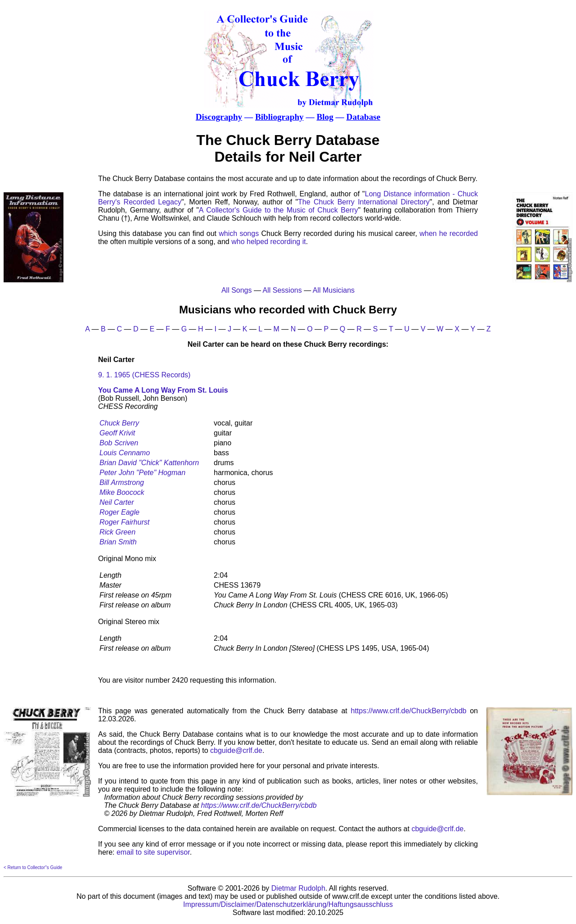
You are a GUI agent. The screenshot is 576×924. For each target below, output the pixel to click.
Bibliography (279, 117)
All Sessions (282, 290)
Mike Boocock (122, 492)
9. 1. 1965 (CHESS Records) (144, 375)
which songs (239, 233)
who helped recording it (268, 242)
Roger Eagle (119, 512)
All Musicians (334, 290)
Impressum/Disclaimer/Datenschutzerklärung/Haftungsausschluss (288, 904)
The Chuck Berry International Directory (364, 202)
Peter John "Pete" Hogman (142, 473)
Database (364, 117)
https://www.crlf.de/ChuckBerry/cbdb (409, 711)
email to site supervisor (153, 852)
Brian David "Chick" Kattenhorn (149, 463)
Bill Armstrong (122, 482)
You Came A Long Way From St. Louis (163, 390)
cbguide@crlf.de (236, 750)
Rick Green (117, 532)
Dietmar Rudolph (298, 888)
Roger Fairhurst (124, 522)
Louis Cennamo (125, 453)
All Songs (237, 290)
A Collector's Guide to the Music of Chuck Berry (279, 210)
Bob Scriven (119, 443)
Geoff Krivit (117, 433)
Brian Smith (118, 542)
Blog (325, 117)
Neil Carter (117, 502)
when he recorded (449, 233)
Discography (219, 117)
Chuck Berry (119, 423)
